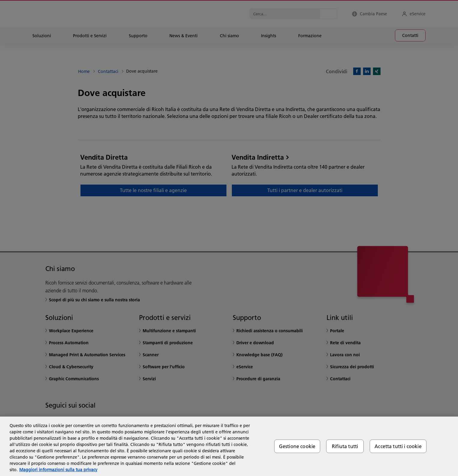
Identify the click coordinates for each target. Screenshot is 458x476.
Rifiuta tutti (345, 446)
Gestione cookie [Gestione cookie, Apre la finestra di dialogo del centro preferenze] (297, 446)
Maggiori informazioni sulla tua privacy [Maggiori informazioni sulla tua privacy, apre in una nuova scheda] (58, 470)
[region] (229, 446)
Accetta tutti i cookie (398, 446)
